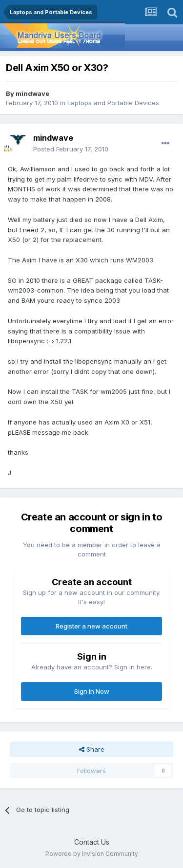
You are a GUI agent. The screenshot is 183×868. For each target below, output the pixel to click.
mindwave (32, 93)
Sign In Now (92, 691)
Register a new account (91, 626)
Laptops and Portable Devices (113, 103)
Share (92, 749)
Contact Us (92, 842)
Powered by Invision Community (92, 854)
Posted (71, 149)
